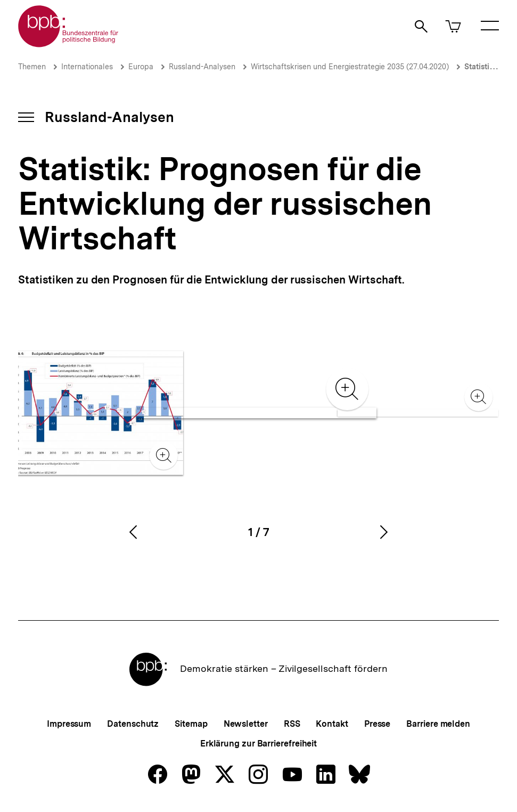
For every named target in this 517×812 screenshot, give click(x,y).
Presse (377, 724)
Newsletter (246, 724)
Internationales (87, 67)
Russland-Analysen (202, 67)
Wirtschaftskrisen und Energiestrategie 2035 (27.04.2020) (350, 67)
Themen (32, 67)
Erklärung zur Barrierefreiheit (258, 744)
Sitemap (191, 724)
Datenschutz (133, 724)
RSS (292, 724)
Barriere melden (438, 724)
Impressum (69, 724)
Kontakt (332, 724)
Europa (141, 67)
